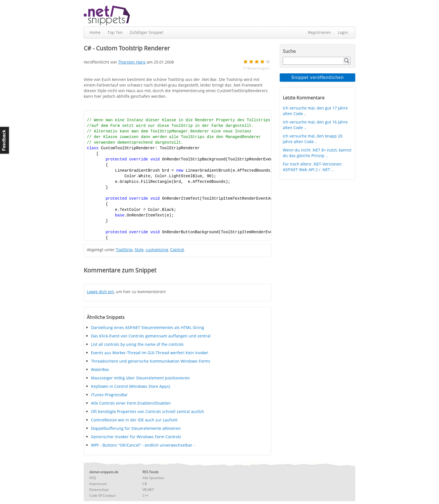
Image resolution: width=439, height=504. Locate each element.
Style (139, 250)
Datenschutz (99, 490)
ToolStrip (124, 250)
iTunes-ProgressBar (109, 395)
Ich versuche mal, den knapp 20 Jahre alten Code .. (313, 139)
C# (145, 484)
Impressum (98, 484)
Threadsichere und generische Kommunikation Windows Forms (151, 361)
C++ (146, 495)
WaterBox (100, 369)
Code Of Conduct (102, 495)
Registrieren (319, 32)
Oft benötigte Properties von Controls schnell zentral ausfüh (148, 411)
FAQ (93, 478)
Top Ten (115, 32)
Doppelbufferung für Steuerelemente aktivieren (136, 428)
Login (343, 32)
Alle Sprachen (153, 478)
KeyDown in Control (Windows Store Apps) (130, 386)
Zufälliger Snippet (146, 32)
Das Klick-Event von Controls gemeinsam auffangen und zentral (151, 336)
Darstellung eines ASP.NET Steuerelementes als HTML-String (148, 327)
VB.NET (148, 490)
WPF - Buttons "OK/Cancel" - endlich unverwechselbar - (143, 445)
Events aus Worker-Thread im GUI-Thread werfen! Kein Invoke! (150, 353)
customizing (157, 250)
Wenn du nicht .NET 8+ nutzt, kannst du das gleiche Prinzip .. (317, 153)
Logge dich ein (100, 292)
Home (95, 32)
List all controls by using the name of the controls (137, 344)
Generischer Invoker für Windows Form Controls (136, 437)
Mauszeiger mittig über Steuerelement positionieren (140, 378)
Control (177, 250)
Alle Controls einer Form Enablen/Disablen (131, 403)
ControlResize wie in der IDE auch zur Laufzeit (134, 420)
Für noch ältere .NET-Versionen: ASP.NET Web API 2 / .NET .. (313, 167)
